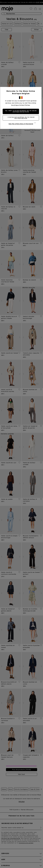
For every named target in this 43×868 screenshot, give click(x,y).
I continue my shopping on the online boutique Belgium (22, 118)
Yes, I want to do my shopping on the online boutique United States (22, 111)
